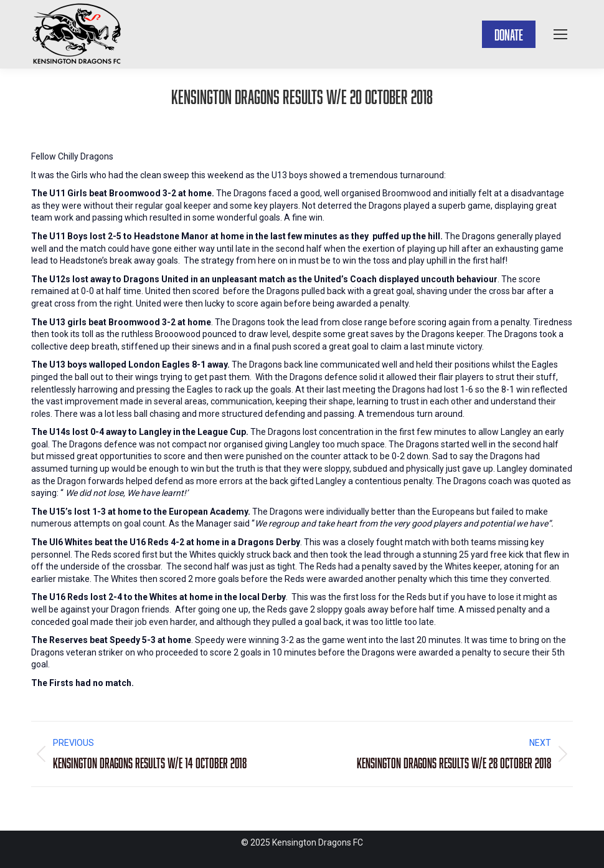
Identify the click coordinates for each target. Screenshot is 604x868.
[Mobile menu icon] (560, 34)
